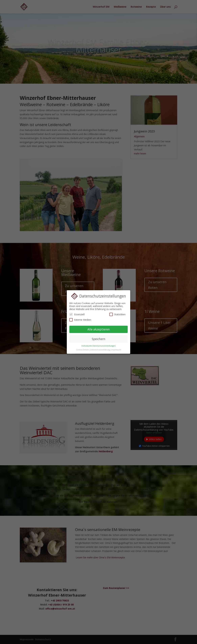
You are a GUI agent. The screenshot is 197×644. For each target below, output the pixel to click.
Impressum (116, 349)
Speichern (99, 338)
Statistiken (117, 313)
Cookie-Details (82, 349)
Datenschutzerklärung (100, 349)
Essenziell (77, 313)
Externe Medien (80, 318)
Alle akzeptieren (99, 328)
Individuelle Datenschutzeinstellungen (99, 345)
